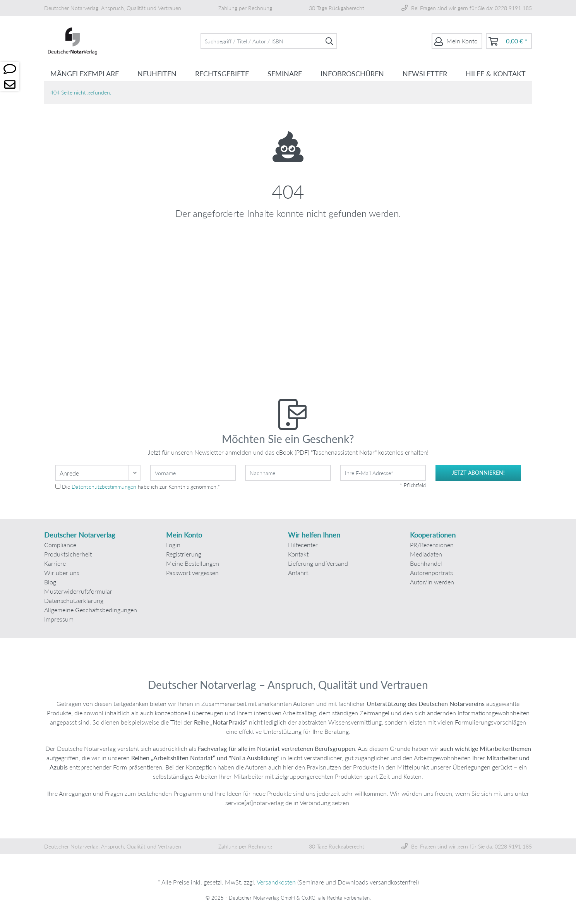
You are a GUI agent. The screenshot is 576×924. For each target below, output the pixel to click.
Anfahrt (298, 573)
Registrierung (184, 554)
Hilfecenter (303, 545)
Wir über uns (62, 573)
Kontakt (298, 554)
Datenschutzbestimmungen (104, 487)
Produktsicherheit (68, 554)
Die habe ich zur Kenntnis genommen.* (141, 487)
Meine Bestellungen (193, 563)
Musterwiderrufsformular (78, 591)
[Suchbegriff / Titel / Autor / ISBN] (269, 41)
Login (173, 545)
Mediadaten (426, 554)
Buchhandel (426, 563)
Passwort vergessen (192, 573)
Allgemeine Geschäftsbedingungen (91, 610)
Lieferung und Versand (318, 563)
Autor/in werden (432, 582)
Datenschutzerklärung (74, 600)
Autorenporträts (431, 573)
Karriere (55, 563)
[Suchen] (329, 41)
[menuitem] (269, 41)
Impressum (59, 619)
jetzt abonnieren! (478, 473)
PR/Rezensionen (432, 545)
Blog (50, 582)
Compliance (60, 545)
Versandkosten (276, 882)
